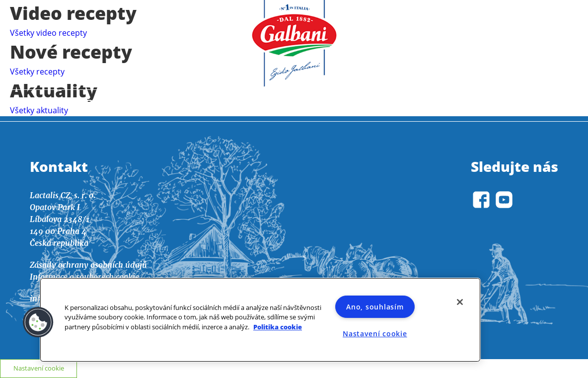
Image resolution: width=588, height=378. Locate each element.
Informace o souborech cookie (84, 277)
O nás (485, 105)
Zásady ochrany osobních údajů (88, 265)
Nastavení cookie (39, 368)
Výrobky (399, 105)
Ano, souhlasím (375, 307)
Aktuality (299, 105)
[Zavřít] (460, 302)
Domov (108, 105)
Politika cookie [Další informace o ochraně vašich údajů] (278, 327)
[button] (38, 322)
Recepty (200, 105)
